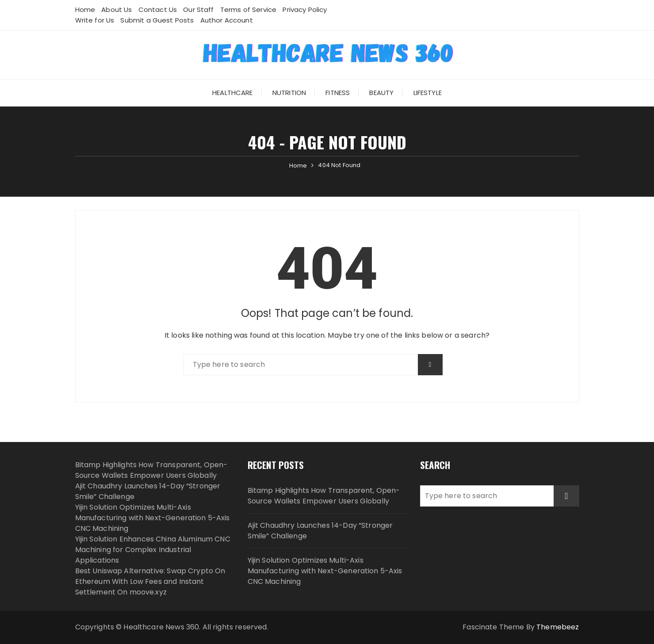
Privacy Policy (305, 10)
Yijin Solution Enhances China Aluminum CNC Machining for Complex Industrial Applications (153, 550)
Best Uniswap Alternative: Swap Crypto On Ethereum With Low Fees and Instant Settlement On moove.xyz (150, 581)
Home (85, 10)
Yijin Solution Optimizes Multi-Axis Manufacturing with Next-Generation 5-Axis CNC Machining (153, 518)
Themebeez (558, 627)
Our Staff (198, 10)
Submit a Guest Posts (157, 20)
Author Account (227, 20)
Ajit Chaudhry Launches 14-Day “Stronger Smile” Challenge (320, 531)
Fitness (338, 93)
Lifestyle (428, 93)
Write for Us (95, 20)
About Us (117, 10)
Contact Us (158, 10)
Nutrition (289, 93)
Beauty (381, 93)
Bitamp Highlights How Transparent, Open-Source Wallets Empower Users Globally (151, 470)
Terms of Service (248, 10)
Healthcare (233, 93)
